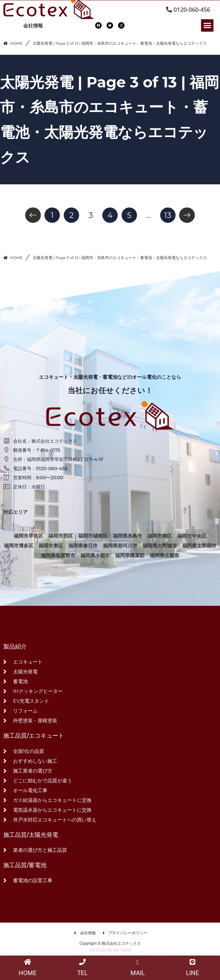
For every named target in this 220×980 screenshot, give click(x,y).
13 (168, 215)
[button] (207, 25)
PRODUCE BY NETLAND (110, 950)
